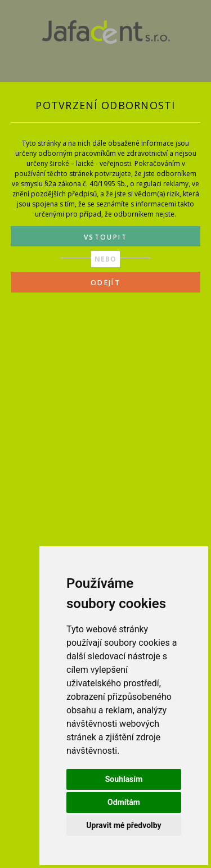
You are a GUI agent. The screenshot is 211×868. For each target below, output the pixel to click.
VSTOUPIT (105, 237)
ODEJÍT (105, 283)
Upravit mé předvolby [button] (124, 825)
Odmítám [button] (124, 802)
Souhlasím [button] (124, 779)
